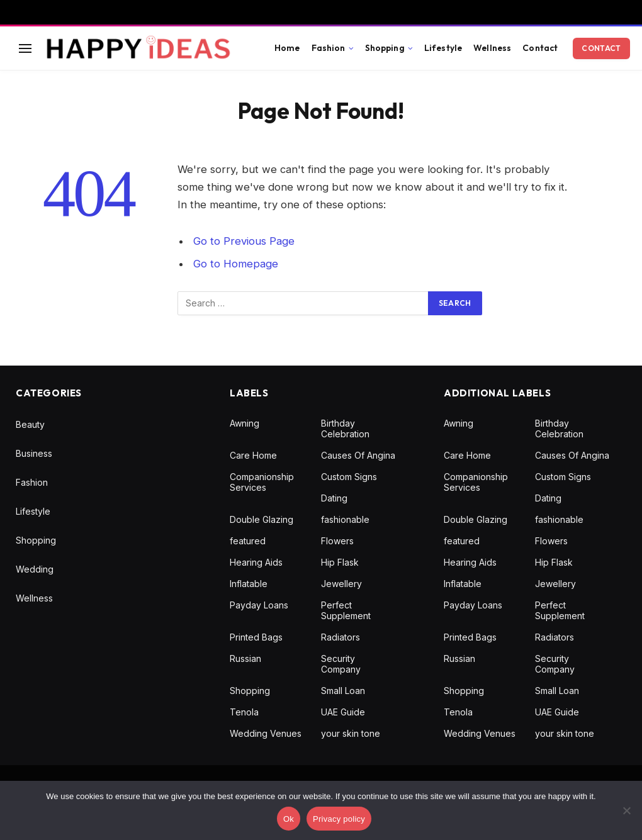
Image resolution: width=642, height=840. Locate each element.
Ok (289, 819)
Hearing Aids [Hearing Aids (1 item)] (256, 562)
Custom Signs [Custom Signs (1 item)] (349, 477)
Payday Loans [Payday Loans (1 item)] (259, 605)
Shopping (385, 48)
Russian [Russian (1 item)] (245, 658)
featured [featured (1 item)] (248, 541)
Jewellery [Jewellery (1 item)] (341, 584)
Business (34, 453)
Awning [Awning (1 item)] (245, 423)
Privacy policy (339, 819)
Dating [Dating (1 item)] (334, 498)
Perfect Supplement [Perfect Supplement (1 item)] (346, 610)
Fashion (329, 48)
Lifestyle (443, 48)
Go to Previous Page (244, 241)
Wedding (35, 569)
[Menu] (25, 48)
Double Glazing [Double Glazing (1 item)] (262, 519)
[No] (626, 810)
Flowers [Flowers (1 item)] (337, 541)
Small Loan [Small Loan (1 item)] (343, 691)
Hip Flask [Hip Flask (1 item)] (340, 562)
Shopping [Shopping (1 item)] (250, 691)
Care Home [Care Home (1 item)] (253, 455)
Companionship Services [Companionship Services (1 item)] (262, 482)
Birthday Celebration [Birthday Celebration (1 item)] (345, 428)
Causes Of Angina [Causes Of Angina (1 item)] (358, 455)
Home (287, 48)
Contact (540, 48)
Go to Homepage (236, 264)
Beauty (30, 424)
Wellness (492, 48)
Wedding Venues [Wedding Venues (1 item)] (266, 733)
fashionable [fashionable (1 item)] (345, 519)
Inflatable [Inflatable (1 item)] (249, 584)
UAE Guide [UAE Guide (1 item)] (343, 712)
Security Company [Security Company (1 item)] (341, 664)
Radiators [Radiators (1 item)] (341, 637)
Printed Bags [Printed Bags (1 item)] (256, 637)
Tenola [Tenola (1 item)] (244, 712)
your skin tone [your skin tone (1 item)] (351, 733)
